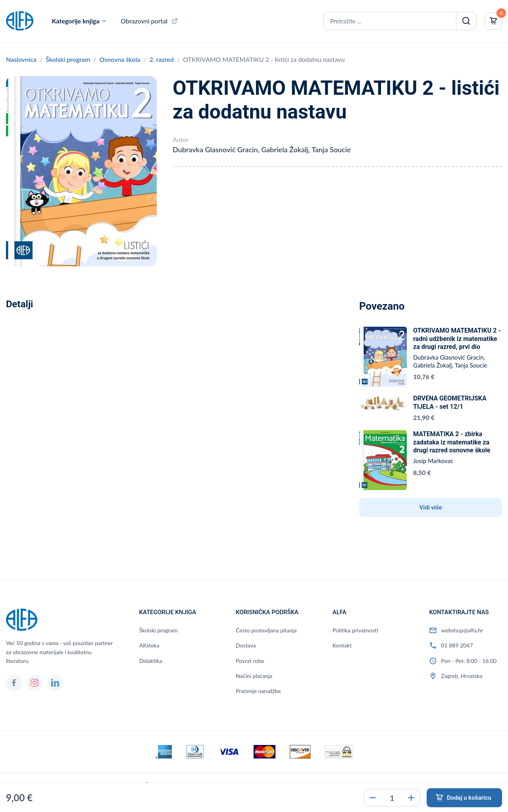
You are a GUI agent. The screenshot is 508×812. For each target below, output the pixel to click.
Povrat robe (250, 661)
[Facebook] (14, 683)
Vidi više (431, 507)
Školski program (68, 59)
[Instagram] (35, 683)
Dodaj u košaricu (469, 798)
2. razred (162, 59)
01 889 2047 (457, 645)
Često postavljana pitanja (266, 630)
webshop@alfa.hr (462, 630)
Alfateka (149, 645)
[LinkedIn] (55, 683)
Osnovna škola (120, 59)
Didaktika (150, 661)
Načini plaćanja (254, 676)
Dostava (246, 645)
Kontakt (342, 645)
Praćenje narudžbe (258, 691)
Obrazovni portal (144, 21)
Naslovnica (21, 59)
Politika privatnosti (355, 630)
